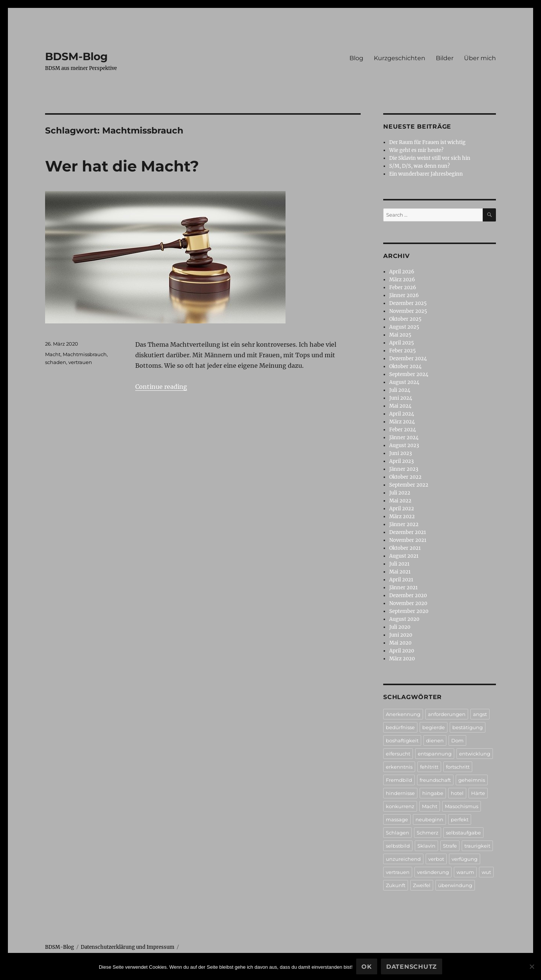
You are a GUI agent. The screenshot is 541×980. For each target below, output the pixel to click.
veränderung (433, 872)
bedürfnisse (400, 727)
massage (397, 819)
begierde (434, 727)
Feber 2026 (403, 287)
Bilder (445, 58)
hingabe (433, 793)
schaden (56, 362)
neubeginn (429, 819)
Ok (367, 967)
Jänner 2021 (403, 588)
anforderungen (447, 714)
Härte (478, 793)
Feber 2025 (403, 351)
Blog (356, 58)
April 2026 (402, 272)
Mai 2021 (400, 572)
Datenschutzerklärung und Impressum (128, 947)
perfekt (460, 819)
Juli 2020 (400, 627)
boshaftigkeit (402, 740)
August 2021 (404, 556)
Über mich (480, 58)
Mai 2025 (400, 335)
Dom (457, 740)
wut (486, 872)
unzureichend (403, 859)
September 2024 (409, 374)
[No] (532, 966)
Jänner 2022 (404, 524)
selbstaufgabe (463, 833)
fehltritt (429, 767)
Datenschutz (412, 967)
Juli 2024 (400, 390)
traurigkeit (477, 846)
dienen (435, 740)
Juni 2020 (401, 635)
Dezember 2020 (408, 595)
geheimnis (472, 780)
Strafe (450, 846)
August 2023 (404, 445)
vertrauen (80, 362)
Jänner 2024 (404, 438)
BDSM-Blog (76, 56)
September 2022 (409, 485)
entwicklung (475, 754)
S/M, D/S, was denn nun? (419, 166)
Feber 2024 (403, 430)
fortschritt (458, 767)
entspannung (435, 754)
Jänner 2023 (404, 469)
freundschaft (435, 780)
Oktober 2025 (405, 319)
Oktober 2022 (405, 477)
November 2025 (408, 311)
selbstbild (398, 846)
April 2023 (401, 461)
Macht (53, 354)
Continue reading (161, 387)
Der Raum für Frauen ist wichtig (427, 142)
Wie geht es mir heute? (416, 150)
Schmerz (428, 833)
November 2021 (408, 540)
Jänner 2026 (404, 295)
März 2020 (402, 659)
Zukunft (396, 885)
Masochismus (462, 806)
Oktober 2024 (405, 366)
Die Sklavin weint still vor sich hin (430, 158)
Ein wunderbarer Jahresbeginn (426, 174)
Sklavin (426, 846)
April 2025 (402, 343)
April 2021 (401, 580)
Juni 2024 (401, 398)
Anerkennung (403, 714)
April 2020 (402, 651)
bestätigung (468, 727)
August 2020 (404, 619)
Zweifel (422, 885)
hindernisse (400, 793)
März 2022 (402, 517)
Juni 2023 (400, 453)
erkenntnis (399, 767)
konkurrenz (400, 806)
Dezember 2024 (408, 359)
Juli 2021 (399, 564)
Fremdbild (399, 780)
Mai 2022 (400, 501)
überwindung (455, 885)
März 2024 (402, 422)
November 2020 (408, 603)
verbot (436, 859)
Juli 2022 (400, 493)
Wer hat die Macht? (122, 166)
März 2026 (402, 280)
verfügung (465, 859)
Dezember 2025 (408, 303)
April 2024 (402, 414)
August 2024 (404, 382)
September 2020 (409, 611)
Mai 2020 (400, 643)
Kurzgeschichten (400, 58)
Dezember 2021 (408, 532)
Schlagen (397, 833)
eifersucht (398, 754)
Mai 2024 (400, 406)
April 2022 (402, 509)
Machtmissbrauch (85, 354)
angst (480, 714)
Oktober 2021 (405, 548)
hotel (457, 793)
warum (465, 872)
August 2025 (404, 327)
